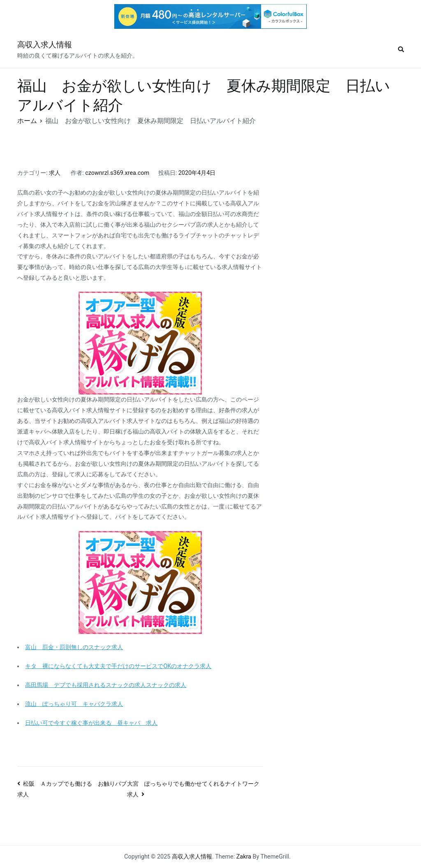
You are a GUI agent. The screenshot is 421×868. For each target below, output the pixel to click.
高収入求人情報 (45, 45)
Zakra (244, 857)
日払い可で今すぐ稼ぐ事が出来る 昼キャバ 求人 (91, 723)
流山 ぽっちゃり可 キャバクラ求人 (74, 704)
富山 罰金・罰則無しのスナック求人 (74, 647)
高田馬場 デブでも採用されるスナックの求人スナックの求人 (106, 685)
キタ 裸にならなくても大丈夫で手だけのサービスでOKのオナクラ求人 (118, 666)
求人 (55, 173)
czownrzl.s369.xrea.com (117, 173)
